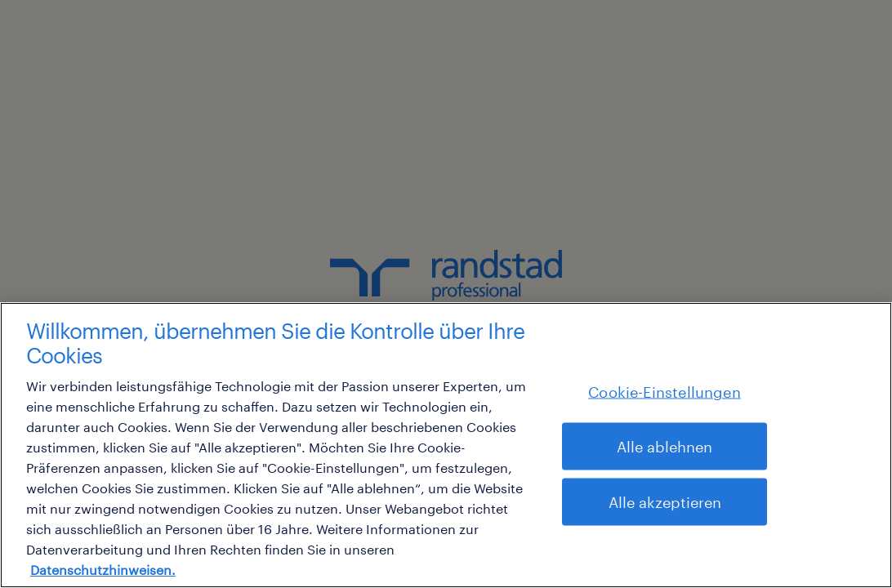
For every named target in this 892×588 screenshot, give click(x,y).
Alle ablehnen (665, 447)
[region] (446, 445)
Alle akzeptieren (665, 502)
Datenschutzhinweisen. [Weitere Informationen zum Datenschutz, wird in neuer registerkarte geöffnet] (103, 570)
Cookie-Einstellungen (665, 392)
